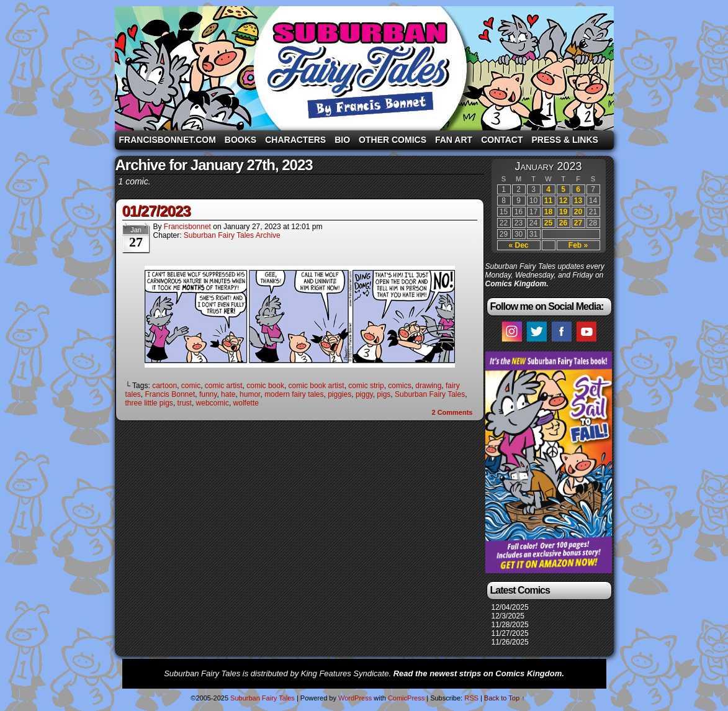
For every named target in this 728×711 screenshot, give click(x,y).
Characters (295, 140)
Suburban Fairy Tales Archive (232, 235)
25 (548, 223)
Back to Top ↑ (505, 698)
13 (578, 201)
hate (228, 394)
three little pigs (149, 403)
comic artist (224, 386)
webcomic (213, 403)
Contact (502, 140)
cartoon (164, 386)
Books (240, 140)
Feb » (578, 245)
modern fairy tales (294, 394)
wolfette (246, 403)
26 (563, 223)
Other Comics (393, 140)
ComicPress (406, 698)
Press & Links (565, 140)
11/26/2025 (510, 642)
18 (548, 212)
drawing (428, 386)
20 (578, 212)
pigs (384, 394)
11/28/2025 (510, 625)
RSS (471, 698)
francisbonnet (187, 227)
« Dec (518, 245)
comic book (265, 386)
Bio (342, 140)
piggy (364, 394)
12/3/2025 (508, 616)
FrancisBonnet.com (168, 140)
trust (185, 403)
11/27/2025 (510, 633)
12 (563, 201)
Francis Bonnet (170, 394)
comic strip (366, 386)
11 (548, 201)
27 (578, 223)
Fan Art (454, 140)
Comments (452, 412)
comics (399, 386)
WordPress (355, 698)
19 (563, 212)
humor (250, 394)
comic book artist (317, 386)
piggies (339, 394)
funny (208, 394)
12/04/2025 (510, 607)
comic (191, 386)
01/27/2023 (156, 211)
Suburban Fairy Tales (364, 68)
